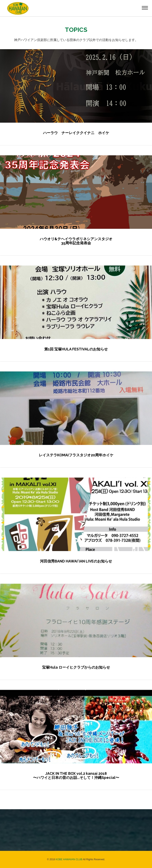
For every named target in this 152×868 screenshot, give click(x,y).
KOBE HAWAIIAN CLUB (69, 859)
